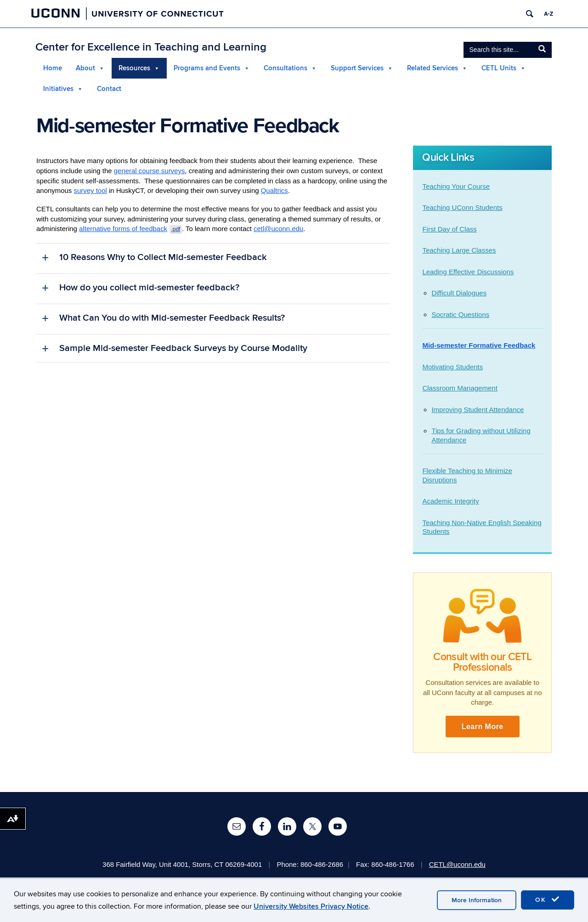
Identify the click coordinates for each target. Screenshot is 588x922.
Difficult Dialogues (459, 293)
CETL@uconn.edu (458, 864)
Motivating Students (452, 367)
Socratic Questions (460, 314)
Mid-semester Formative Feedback (479, 346)
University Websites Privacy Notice (311, 906)
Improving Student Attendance (478, 410)
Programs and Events (207, 68)
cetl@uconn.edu (279, 229)
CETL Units (499, 68)
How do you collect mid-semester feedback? (149, 288)
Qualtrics (275, 191)
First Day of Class (449, 229)
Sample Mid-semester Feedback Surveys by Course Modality (183, 349)
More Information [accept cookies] (477, 900)
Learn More (483, 727)
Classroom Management (460, 388)
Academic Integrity (450, 501)
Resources (134, 68)
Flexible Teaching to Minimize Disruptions (467, 476)
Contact (109, 89)
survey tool (91, 191)
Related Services (433, 68)
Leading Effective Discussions (468, 272)
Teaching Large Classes (459, 251)
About (85, 68)
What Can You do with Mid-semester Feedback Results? (172, 318)
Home (53, 68)
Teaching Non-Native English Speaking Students (482, 527)
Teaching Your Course (456, 186)
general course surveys (150, 171)
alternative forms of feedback (131, 229)
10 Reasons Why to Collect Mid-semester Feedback (163, 258)
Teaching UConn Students (462, 208)
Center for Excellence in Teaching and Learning (151, 47)
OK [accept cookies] (548, 899)
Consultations (286, 68)
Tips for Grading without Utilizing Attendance (481, 436)
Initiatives (58, 89)
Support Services (357, 68)
